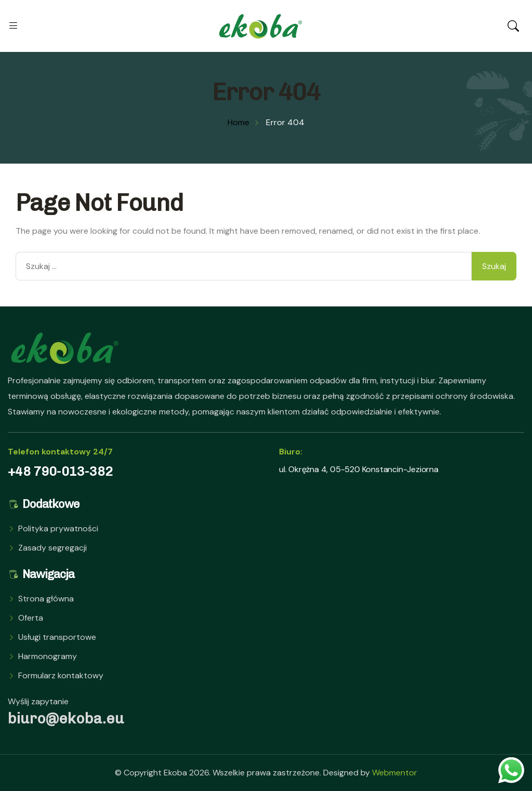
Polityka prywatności (58, 528)
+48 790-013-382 (60, 471)
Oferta (31, 618)
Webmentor (395, 773)
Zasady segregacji (52, 548)
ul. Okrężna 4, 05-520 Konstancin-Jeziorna (359, 469)
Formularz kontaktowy (61, 675)
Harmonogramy (48, 656)
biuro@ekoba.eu (66, 719)
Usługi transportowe (57, 637)
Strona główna (46, 599)
